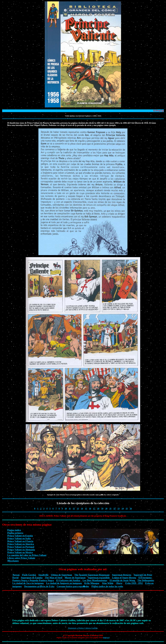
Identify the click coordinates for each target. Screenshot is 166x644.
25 (127, 509)
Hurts (119, 583)
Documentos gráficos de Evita (39, 586)
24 (123, 509)
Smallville (43, 575)
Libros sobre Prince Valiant (21, 558)
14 (82, 509)
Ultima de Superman (61, 575)
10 (66, 509)
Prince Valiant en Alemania (21, 550)
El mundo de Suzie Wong (122, 580)
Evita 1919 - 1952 (134, 583)
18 (98, 509)
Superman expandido (99, 578)
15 (86, 509)
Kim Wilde (108, 583)
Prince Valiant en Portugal (21, 547)
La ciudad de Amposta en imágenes (64, 583)
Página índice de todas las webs (107, 586)
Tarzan (16, 575)
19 (102, 509)
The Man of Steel (54, 578)
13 (78, 509)
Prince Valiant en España (20, 536)
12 (74, 509)
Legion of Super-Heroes (124, 578)
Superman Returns (122, 575)
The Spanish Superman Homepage (92, 575)
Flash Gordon (29, 575)
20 (106, 509)
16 (90, 509)
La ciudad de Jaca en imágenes (28, 583)
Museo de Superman (75, 578)
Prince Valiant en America (21, 544)
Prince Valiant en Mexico (20, 552)
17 (94, 509)
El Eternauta (145, 578)
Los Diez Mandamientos (95, 580)
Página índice (14, 530)
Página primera (15, 533)
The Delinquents (146, 580)
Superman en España (32, 578)
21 (110, 509)
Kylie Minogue (92, 583)
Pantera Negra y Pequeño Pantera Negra (33, 580)
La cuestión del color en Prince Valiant (27, 555)
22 (114, 509)
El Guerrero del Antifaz (68, 580)
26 (131, 509)
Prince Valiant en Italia (19, 538)
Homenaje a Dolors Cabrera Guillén (83, 628)
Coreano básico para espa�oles (73, 586)
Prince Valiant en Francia (20, 541)
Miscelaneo (13, 561)
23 (119, 509)
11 (70, 509)
